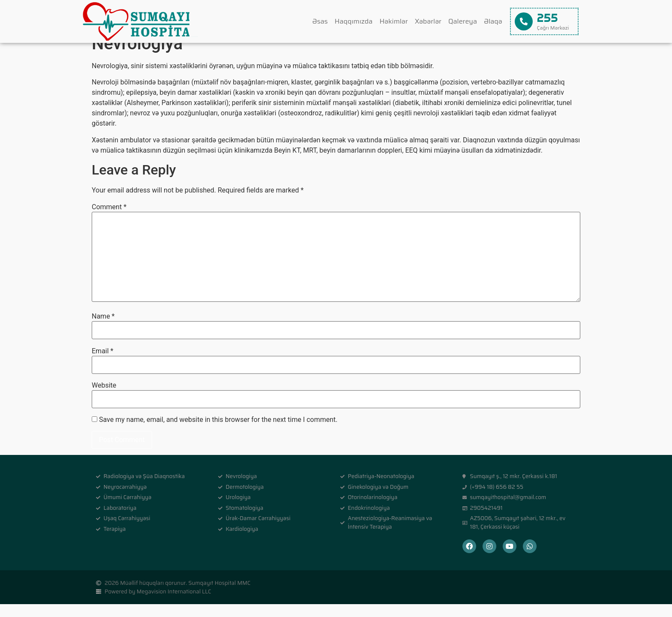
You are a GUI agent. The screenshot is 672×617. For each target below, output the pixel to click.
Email (102, 364)
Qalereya (463, 21)
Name (103, 329)
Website (104, 398)
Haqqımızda (354, 21)
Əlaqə (493, 21)
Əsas (320, 21)
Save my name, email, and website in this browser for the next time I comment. (218, 433)
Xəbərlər (428, 21)
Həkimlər (393, 21)
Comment (109, 220)
